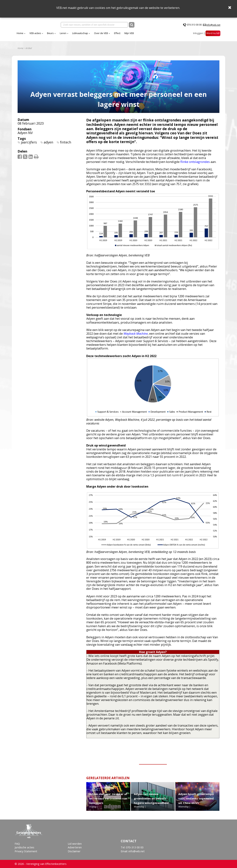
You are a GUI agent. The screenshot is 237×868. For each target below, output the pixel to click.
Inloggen (198, 33)
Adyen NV (25, 133)
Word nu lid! (213, 33)
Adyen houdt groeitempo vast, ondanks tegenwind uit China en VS (196, 798)
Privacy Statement (26, 851)
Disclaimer (74, 851)
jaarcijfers (29, 142)
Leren (63, 33)
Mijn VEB (129, 33)
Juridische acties (24, 847)
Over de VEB (101, 33)
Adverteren (75, 847)
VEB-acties (35, 33)
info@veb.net (213, 25)
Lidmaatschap (80, 33)
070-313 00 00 (194, 25)
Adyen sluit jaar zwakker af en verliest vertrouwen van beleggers (108, 798)
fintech (66, 142)
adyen (48, 142)
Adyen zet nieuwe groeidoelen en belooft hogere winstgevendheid (151, 798)
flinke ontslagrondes (195, 162)
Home (20, 33)
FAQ (17, 844)
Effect (117, 33)
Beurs (50, 33)
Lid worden (75, 844)
